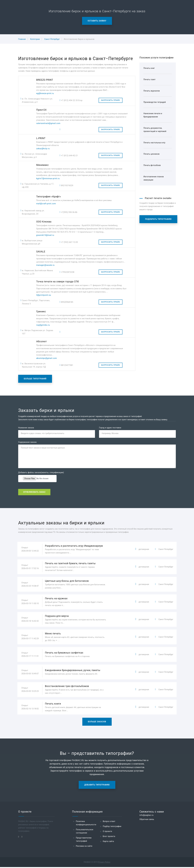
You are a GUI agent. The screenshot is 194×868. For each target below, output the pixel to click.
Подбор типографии (112, 827)
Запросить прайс (110, 100)
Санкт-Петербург (52, 39)
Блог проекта (109, 837)
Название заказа (26, 428)
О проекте (107, 832)
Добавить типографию (97, 786)
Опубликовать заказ (34, 493)
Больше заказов (97, 722)
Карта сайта (108, 842)
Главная (22, 39)
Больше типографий (35, 379)
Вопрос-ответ (109, 822)
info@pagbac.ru (146, 816)
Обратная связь (147, 820)
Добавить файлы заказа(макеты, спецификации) (41, 473)
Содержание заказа (27, 442)
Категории (35, 39)
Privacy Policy (104, 863)
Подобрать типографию (158, 219)
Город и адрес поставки (110, 428)
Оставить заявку (97, 21)
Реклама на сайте (84, 847)
